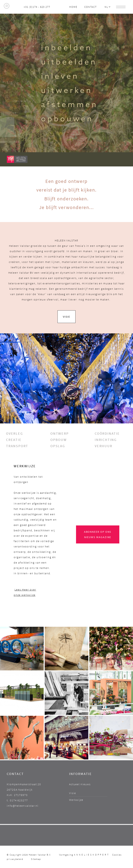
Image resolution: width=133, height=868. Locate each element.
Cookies (117, 855)
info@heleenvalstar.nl (23, 806)
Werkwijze (76, 800)
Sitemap (36, 859)
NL (108, 7)
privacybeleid (15, 859)
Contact (91, 7)
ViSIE (67, 317)
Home (73, 7)
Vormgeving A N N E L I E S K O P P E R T (84, 855)
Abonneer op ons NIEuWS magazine (98, 534)
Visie (73, 793)
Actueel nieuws (80, 784)
